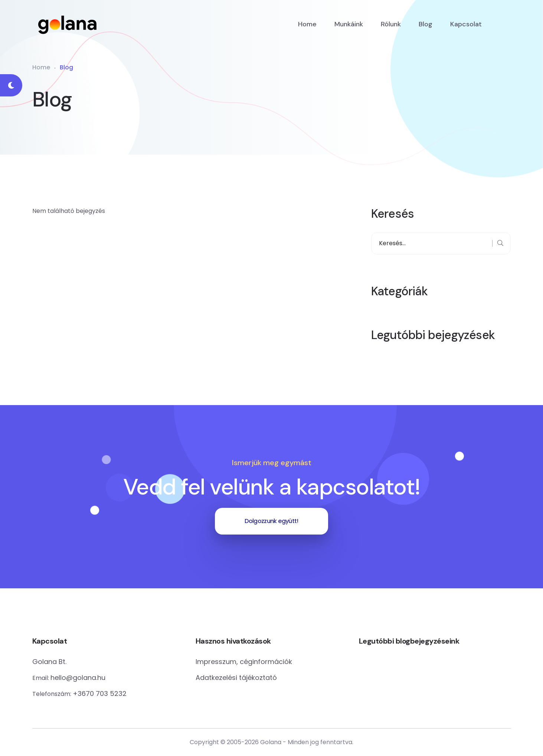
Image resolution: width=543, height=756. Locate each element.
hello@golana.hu (78, 678)
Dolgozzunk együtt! (271, 521)
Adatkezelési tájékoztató (236, 678)
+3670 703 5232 (100, 693)
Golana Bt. (49, 662)
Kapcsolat (466, 24)
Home (307, 24)
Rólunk (391, 24)
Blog (426, 24)
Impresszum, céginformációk (244, 662)
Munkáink (349, 24)
